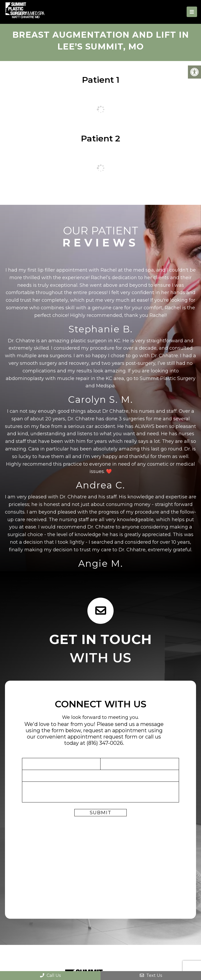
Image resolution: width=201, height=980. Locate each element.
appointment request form (102, 737)
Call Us (50, 975)
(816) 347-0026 (105, 743)
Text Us (151, 975)
